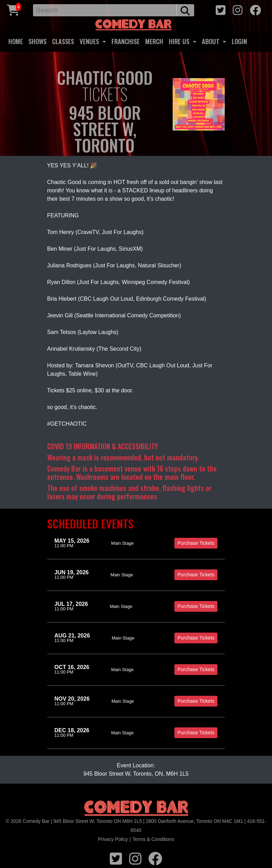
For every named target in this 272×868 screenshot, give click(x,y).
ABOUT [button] (212, 41)
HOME (16, 41)
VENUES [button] (90, 41)
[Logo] (136, 808)
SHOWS (38, 41)
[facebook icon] (255, 9)
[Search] (105, 10)
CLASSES (63, 41)
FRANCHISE (126, 41)
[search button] (185, 10)
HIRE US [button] (180, 41)
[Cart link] (13, 9)
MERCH (154, 41)
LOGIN (239, 41)
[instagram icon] (238, 9)
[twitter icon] (221, 9)
